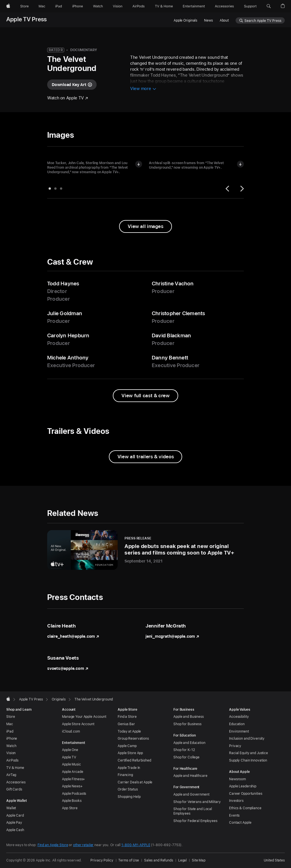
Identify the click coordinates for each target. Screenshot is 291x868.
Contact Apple (240, 823)
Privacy (235, 746)
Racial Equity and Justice (249, 753)
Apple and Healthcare (190, 776)
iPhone (12, 739)
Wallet (11, 808)
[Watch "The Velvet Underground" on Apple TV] (68, 98)
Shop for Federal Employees (195, 821)
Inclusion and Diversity (247, 739)
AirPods (12, 760)
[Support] (250, 6)
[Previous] (228, 189)
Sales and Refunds (159, 860)
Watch (11, 746)
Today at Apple (129, 731)
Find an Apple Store (53, 845)
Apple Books (72, 801)
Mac (10, 724)
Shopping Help (129, 797)
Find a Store (127, 717)
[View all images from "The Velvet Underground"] (145, 226)
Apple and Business (189, 717)
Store (11, 717)
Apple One (70, 750)
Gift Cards (14, 789)
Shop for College (186, 757)
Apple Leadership (243, 786)
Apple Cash (15, 830)
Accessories (16, 782)
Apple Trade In (129, 768)
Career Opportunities (246, 794)
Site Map (199, 860)
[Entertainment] (194, 6)
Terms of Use (129, 860)
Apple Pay (14, 823)
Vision (11, 753)
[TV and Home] (164, 6)
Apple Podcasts (74, 794)
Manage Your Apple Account (84, 717)
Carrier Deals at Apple (135, 782)
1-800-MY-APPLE (136, 845)
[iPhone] (78, 6)
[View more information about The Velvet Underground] (143, 89)
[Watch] (98, 6)
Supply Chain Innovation (248, 760)
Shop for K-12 (184, 750)
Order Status (128, 789)
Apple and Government (191, 794)
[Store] (24, 6)
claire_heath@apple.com (73, 636)
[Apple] (8, 6)
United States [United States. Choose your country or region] (274, 860)
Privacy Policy (102, 860)
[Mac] (42, 6)
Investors (236, 801)
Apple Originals (185, 20)
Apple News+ (72, 786)
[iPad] (59, 6)
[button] (269, 6)
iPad (10, 731)
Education (237, 724)
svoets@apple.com (68, 668)
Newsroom (237, 779)
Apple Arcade (73, 772)
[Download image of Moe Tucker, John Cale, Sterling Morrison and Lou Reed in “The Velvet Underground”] (139, 164)
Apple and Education (189, 743)
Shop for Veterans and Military (197, 802)
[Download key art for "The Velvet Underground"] (72, 85)
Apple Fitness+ (73, 779)
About (224, 20)
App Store (70, 808)
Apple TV (69, 757)
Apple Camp (127, 746)
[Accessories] (224, 6)
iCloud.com (71, 731)
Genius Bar (126, 724)
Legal (182, 860)
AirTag (11, 775)
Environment (239, 731)
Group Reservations (133, 739)
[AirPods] (139, 6)
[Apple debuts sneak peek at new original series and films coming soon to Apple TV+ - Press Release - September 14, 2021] (145, 550)
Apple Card (15, 815)
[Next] (241, 189)
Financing (125, 775)
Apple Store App (130, 753)
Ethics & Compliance (245, 808)
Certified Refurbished (134, 760)
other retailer (83, 845)
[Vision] (118, 6)
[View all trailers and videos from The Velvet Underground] (145, 457)
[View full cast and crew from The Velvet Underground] (145, 396)
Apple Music (71, 764)
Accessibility (239, 717)
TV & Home (15, 768)
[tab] (50, 189)
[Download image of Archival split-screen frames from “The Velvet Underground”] (240, 164)
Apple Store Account (78, 724)
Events (234, 815)
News (208, 20)
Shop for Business (187, 724)
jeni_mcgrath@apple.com (172, 636)
